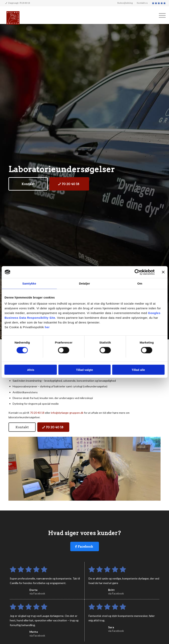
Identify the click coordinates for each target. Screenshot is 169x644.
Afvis (31, 370)
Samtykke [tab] (29, 283)
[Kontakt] (28, 184)
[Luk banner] (163, 272)
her (47, 327)
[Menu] (160, 15)
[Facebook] (85, 546)
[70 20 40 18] (69, 184)
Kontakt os (142, 3)
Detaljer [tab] (85, 283)
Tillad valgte (84, 370)
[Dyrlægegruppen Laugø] (13, 18)
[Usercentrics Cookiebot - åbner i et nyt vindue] (137, 272)
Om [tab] (140, 283)
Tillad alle (138, 370)
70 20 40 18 (37, 413)
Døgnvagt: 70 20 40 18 (18, 3)
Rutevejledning (125, 3)
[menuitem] (125, 3)
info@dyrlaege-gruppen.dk (67, 413)
